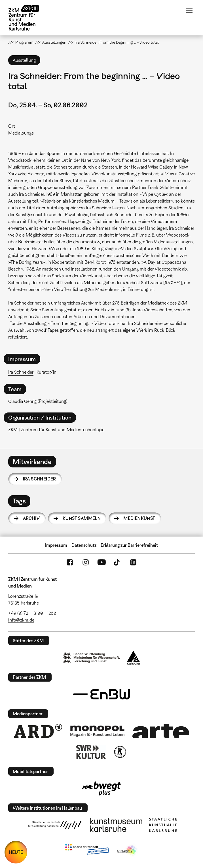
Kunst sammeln (82, 518)
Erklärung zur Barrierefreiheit (129, 545)
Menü (189, 11)
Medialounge (21, 133)
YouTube (102, 562)
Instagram (86, 562)
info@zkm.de (21, 620)
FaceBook (70, 562)
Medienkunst (139, 518)
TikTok (117, 562)
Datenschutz (84, 545)
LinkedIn (133, 562)
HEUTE (16, 852)
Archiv (31, 518)
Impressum (56, 545)
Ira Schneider (21, 372)
